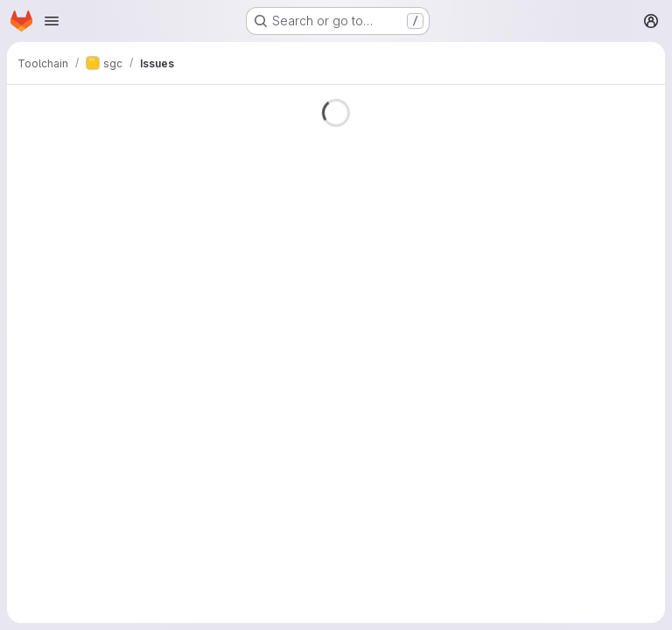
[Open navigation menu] (52, 21)
